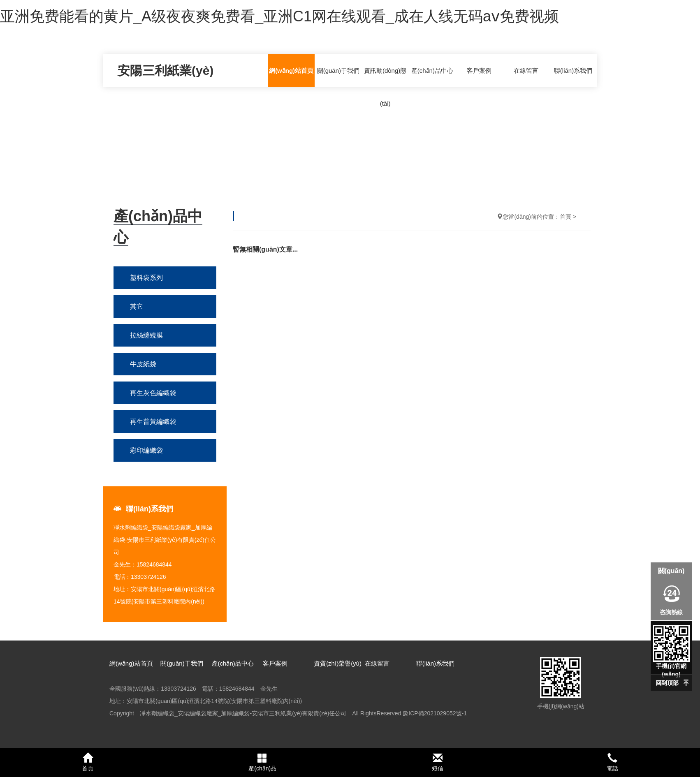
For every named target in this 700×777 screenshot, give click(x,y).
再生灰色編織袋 (153, 393)
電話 (613, 762)
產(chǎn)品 (263, 762)
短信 (438, 762)
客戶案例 (479, 71)
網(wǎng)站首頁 (291, 71)
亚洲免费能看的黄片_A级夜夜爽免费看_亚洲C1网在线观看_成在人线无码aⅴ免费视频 (279, 16)
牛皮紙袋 (143, 364)
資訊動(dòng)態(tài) (385, 87)
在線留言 (526, 71)
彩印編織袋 (146, 450)
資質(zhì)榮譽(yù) (338, 663)
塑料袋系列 (146, 278)
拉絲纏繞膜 (146, 335)
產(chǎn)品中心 (432, 71)
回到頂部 (667, 683)
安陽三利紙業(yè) (166, 71)
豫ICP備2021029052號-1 (435, 713)
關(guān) (671, 571)
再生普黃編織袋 (153, 422)
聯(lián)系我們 (573, 71)
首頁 (566, 217)
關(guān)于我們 (338, 71)
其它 (137, 306)
